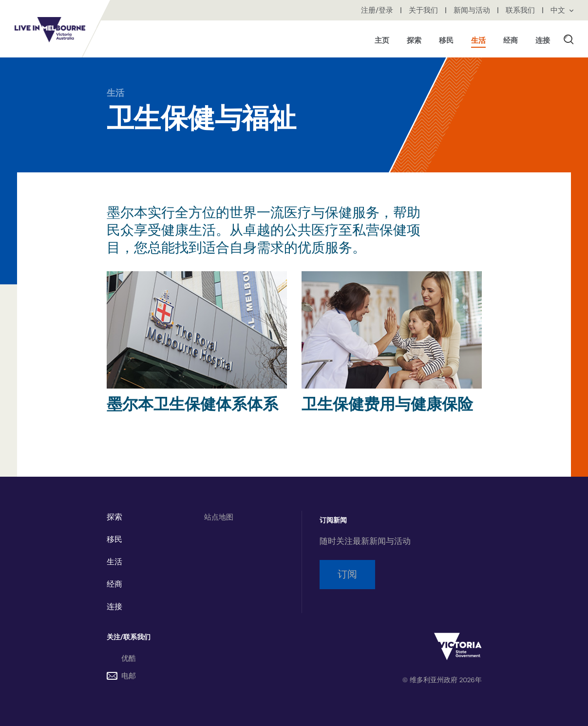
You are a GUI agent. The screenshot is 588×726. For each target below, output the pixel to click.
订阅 (347, 574)
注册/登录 (378, 10)
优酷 (129, 658)
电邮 (121, 676)
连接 (114, 607)
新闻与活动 (473, 10)
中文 (562, 10)
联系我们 (521, 10)
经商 (114, 584)
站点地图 (219, 517)
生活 (115, 93)
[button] (569, 39)
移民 (114, 540)
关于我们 (424, 10)
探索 (114, 517)
